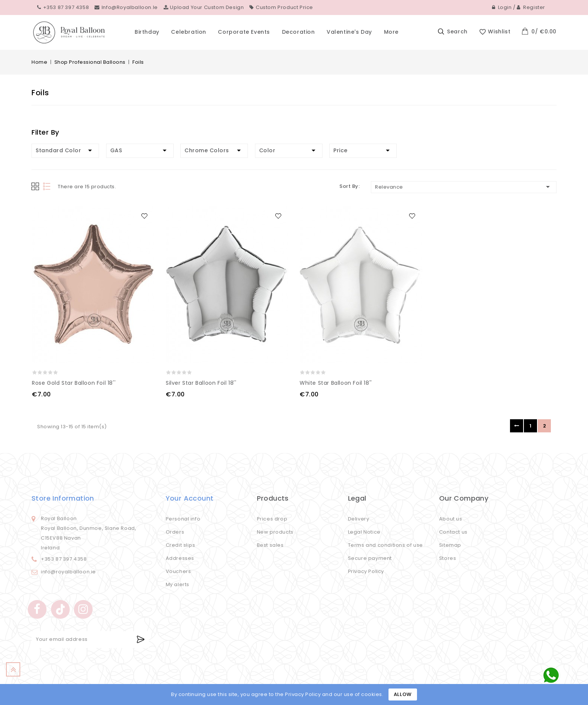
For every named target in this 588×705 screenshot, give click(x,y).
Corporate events (244, 32)
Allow (403, 694)
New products (275, 532)
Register (531, 7)
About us (451, 519)
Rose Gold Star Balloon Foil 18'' (74, 383)
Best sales (270, 545)
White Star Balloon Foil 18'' (336, 383)
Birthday (147, 32)
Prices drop (272, 519)
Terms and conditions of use (385, 545)
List (47, 187)
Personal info (183, 519)
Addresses (180, 558)
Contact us (453, 532)
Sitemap (450, 545)
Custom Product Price (281, 7)
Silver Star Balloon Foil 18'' (201, 383)
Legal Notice (364, 532)
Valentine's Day (349, 32)
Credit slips (181, 545)
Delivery (359, 519)
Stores (448, 558)
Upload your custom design (204, 7)
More (391, 32)
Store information (63, 498)
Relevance (464, 187)
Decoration (298, 32)
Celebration (189, 32)
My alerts (178, 584)
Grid (35, 186)
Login (502, 7)
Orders (175, 532)
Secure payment (370, 558)
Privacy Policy (366, 571)
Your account (190, 498)
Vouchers (178, 571)
